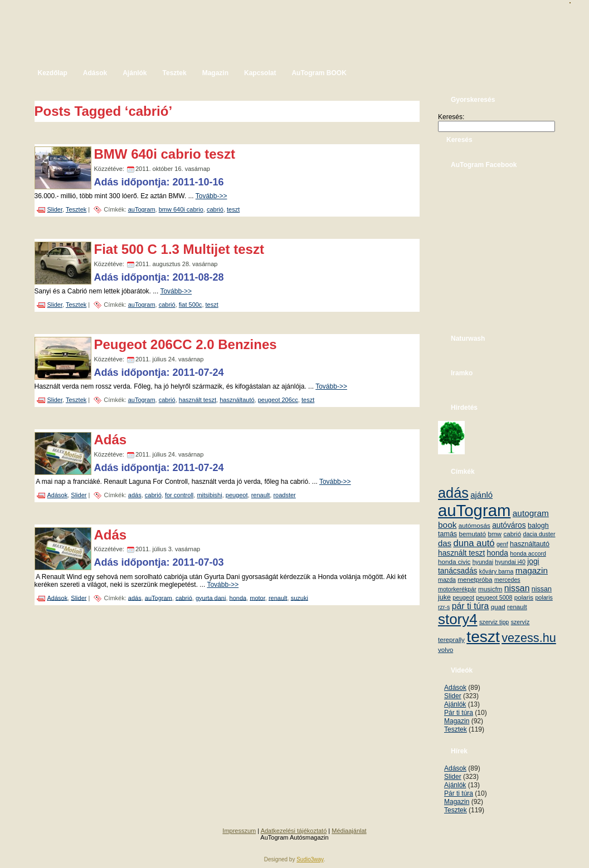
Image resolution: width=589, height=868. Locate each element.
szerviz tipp (494, 622)
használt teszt (198, 400)
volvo (446, 649)
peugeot (237, 495)
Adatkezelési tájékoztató (294, 831)
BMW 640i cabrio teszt (165, 154)
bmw (495, 534)
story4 (458, 619)
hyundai (483, 562)
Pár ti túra (459, 713)
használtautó (237, 400)
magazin (532, 570)
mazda (447, 580)
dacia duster (539, 534)
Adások (58, 495)
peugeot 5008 (494, 597)
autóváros (509, 525)
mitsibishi (209, 495)
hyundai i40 (510, 562)
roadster (284, 495)
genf (502, 544)
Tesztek (76, 209)
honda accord (528, 553)
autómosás (474, 525)
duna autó (474, 543)
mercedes (507, 580)
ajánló (481, 495)
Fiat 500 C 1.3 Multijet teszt (179, 249)
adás (135, 495)
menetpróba (475, 579)
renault (261, 495)
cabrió (215, 209)
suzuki (300, 597)
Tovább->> (211, 196)
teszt (233, 209)
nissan (517, 588)
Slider (55, 209)
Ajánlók (455, 704)
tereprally (451, 639)
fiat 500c (191, 305)
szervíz (520, 622)
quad (498, 607)
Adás (111, 440)
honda (238, 597)
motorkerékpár (457, 589)
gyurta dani (211, 597)
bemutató (472, 534)
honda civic (454, 561)
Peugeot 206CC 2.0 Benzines (186, 344)
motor (257, 597)
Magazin (457, 721)
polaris (524, 597)
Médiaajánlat (349, 831)
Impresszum (239, 831)
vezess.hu (529, 638)
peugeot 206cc (278, 400)
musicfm (490, 589)
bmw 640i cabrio (181, 209)
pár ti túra (471, 606)
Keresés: (451, 117)
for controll (179, 495)
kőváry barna (496, 571)
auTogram (142, 209)
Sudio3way (310, 859)
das (445, 543)
